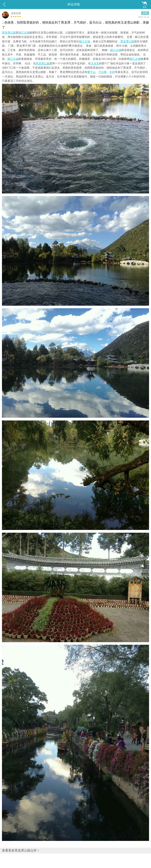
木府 (112, 72)
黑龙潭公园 (9, 33)
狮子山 (91, 72)
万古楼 (102, 72)
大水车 (95, 63)
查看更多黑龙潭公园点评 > (21, 850)
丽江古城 (24, 33)
